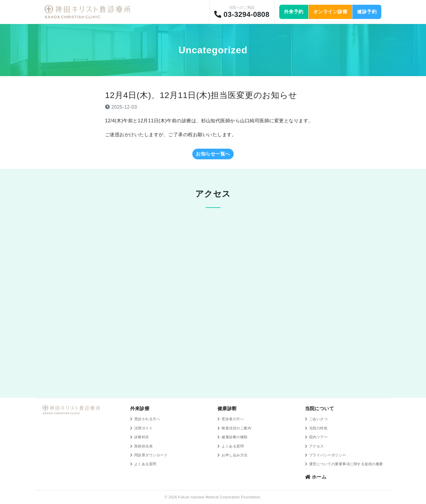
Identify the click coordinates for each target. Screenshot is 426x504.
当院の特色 (318, 428)
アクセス (317, 446)
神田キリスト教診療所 (89, 12)
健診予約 (367, 12)
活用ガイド (143, 428)
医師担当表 (143, 446)
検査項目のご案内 (236, 428)
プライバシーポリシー (328, 455)
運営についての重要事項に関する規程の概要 (346, 464)
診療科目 (142, 437)
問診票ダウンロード (151, 455)
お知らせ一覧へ (213, 154)
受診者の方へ (233, 419)
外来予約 (294, 12)
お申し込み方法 (234, 455)
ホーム (316, 477)
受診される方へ (147, 419)
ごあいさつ (318, 419)
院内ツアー (318, 437)
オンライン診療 (330, 12)
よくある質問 (145, 464)
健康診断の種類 (234, 437)
